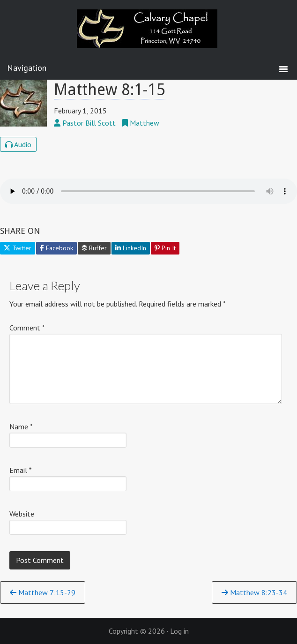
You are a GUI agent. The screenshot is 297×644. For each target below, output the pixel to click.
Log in (179, 631)
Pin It (165, 248)
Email (21, 470)
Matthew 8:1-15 (110, 90)
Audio (18, 144)
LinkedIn (131, 248)
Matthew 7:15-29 (43, 592)
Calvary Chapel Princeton (148, 35)
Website (22, 514)
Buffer (94, 248)
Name (21, 427)
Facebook (56, 248)
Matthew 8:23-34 (254, 592)
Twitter (18, 248)
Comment (27, 328)
